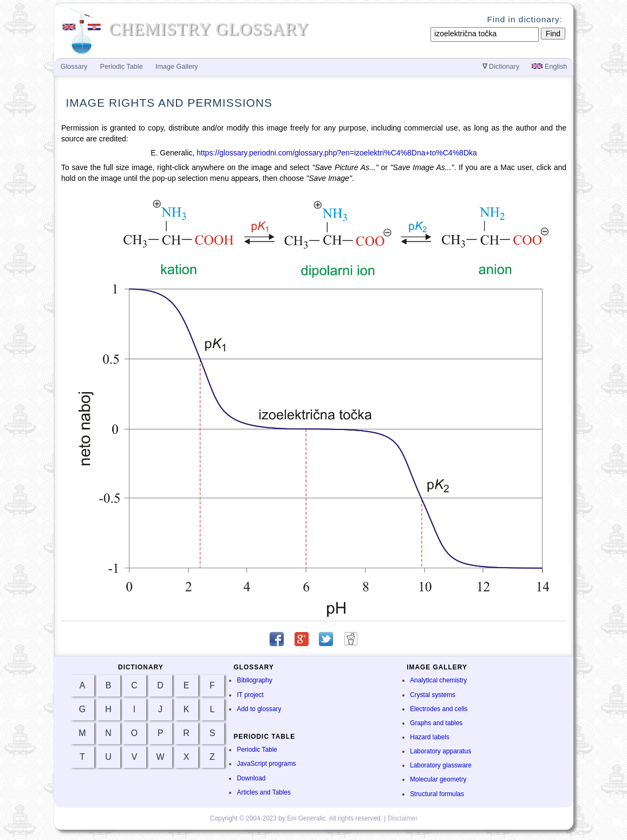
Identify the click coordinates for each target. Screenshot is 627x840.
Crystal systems (433, 695)
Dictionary (501, 67)
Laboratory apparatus (440, 751)
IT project (250, 695)
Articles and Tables (264, 792)
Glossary (74, 67)
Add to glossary (259, 709)
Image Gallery (177, 67)
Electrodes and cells (439, 709)
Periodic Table (257, 750)
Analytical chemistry (438, 680)
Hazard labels (430, 737)
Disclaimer (403, 818)
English (549, 67)
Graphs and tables (436, 723)
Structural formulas (437, 794)
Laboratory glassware (441, 765)
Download (251, 778)
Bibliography (254, 680)
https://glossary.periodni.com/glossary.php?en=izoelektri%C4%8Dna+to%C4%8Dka (337, 153)
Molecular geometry (438, 779)
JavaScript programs (266, 764)
